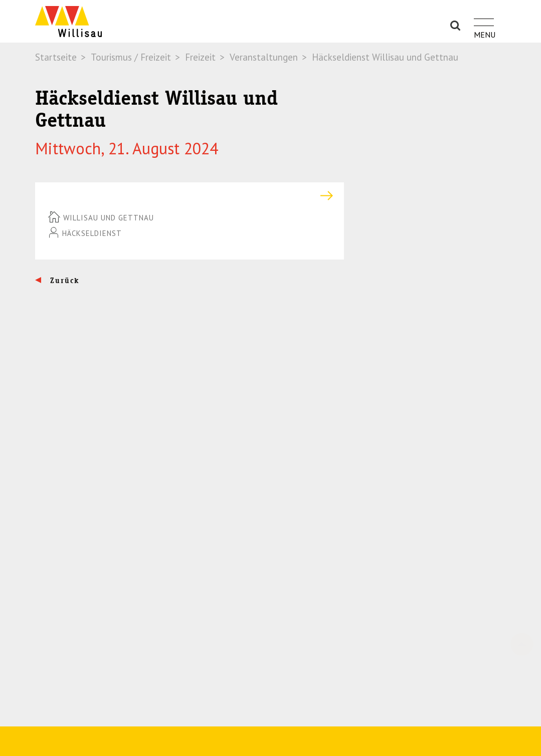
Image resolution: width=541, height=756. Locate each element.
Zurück (63, 281)
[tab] (190, 196)
